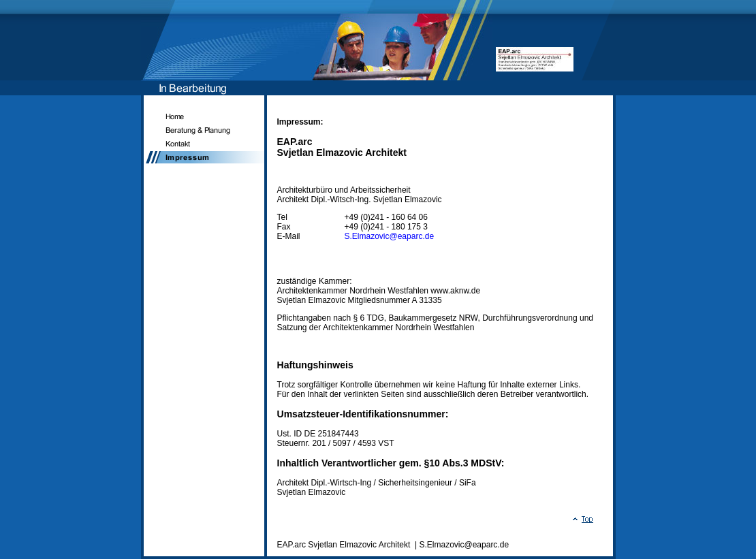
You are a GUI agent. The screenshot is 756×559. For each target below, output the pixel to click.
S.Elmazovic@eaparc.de (390, 236)
